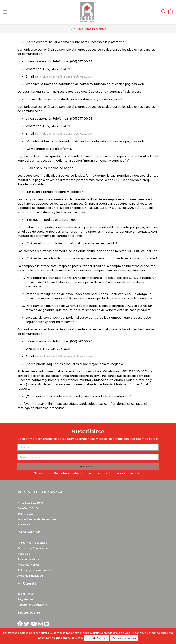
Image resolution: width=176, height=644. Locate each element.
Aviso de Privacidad (30, 576)
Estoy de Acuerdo (97, 638)
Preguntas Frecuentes (32, 543)
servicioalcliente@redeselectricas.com (64, 76)
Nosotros (24, 554)
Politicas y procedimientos (35, 570)
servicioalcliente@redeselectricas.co (62, 356)
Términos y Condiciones (33, 548)
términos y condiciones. (125, 473)
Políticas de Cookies (124, 638)
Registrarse (25, 599)
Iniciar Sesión (26, 594)
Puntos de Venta (28, 559)
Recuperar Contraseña (32, 605)
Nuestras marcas (29, 565)
